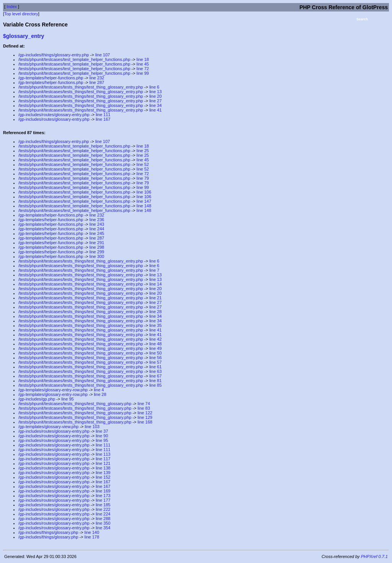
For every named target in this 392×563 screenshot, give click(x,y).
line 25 (143, 151)
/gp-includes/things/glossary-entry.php (54, 55)
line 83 (144, 408)
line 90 (102, 436)
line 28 (155, 312)
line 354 (103, 528)
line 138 (103, 468)
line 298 (97, 247)
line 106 (144, 192)
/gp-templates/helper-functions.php (51, 78)
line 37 (102, 431)
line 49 (155, 348)
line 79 (143, 178)
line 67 (155, 376)
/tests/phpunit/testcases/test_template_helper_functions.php (74, 59)
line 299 (97, 252)
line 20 (155, 96)
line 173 (103, 496)
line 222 (103, 509)
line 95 (67, 399)
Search (362, 19)
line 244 (97, 229)
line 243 (97, 224)
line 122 (145, 413)
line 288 (103, 519)
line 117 (103, 459)
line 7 (154, 270)
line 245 (97, 233)
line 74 (144, 404)
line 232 (97, 78)
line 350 (103, 523)
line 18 (143, 59)
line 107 (103, 55)
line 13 (155, 92)
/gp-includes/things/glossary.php (48, 532)
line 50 (155, 353)
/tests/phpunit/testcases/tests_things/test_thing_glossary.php (75, 404)
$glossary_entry (24, 36)
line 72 (143, 69)
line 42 (155, 339)
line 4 (99, 390)
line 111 (103, 115)
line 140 (92, 532)
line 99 (143, 73)
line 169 (103, 491)
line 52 (143, 164)
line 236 (97, 220)
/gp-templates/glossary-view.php (48, 427)
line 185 (103, 505)
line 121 (103, 463)
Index (12, 7)
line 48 (155, 344)
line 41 (155, 110)
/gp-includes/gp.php (37, 399)
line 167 (103, 119)
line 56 (155, 358)
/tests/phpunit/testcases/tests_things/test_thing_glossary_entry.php (81, 87)
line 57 (155, 362)
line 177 (103, 500)
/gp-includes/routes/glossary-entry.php (54, 115)
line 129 (145, 417)
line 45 (143, 64)
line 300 (97, 256)
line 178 (92, 537)
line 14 (155, 284)
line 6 (154, 87)
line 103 (92, 427)
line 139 (103, 473)
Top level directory (21, 14)
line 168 (145, 422)
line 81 (155, 381)
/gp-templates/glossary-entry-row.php (53, 390)
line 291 (97, 243)
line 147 (144, 201)
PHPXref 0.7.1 (374, 556)
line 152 (103, 477)
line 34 (155, 105)
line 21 (155, 298)
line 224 (103, 514)
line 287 (97, 82)
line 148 (144, 206)
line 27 (155, 101)
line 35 (155, 325)
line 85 (155, 385)
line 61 (155, 367)
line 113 (103, 454)
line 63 (155, 371)
